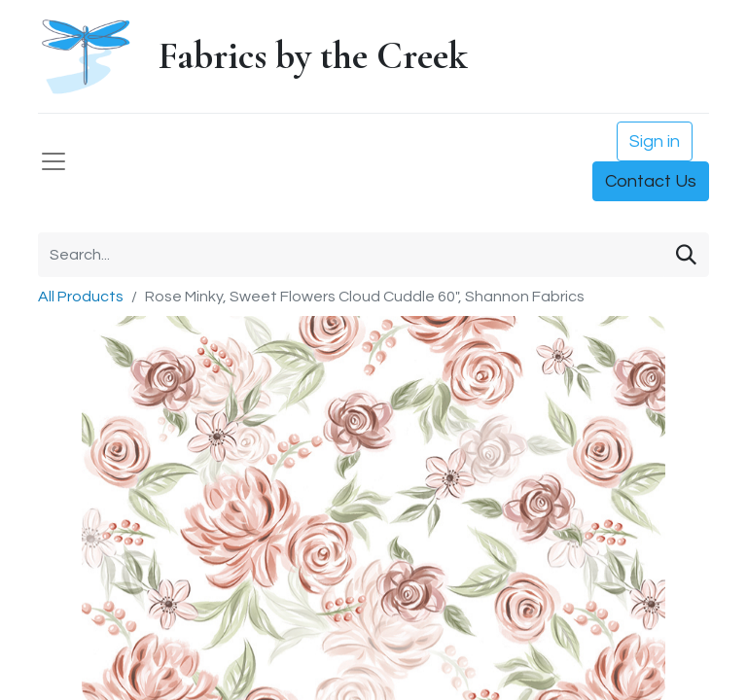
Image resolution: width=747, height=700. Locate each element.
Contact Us (651, 181)
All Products (81, 297)
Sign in (655, 141)
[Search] (686, 255)
